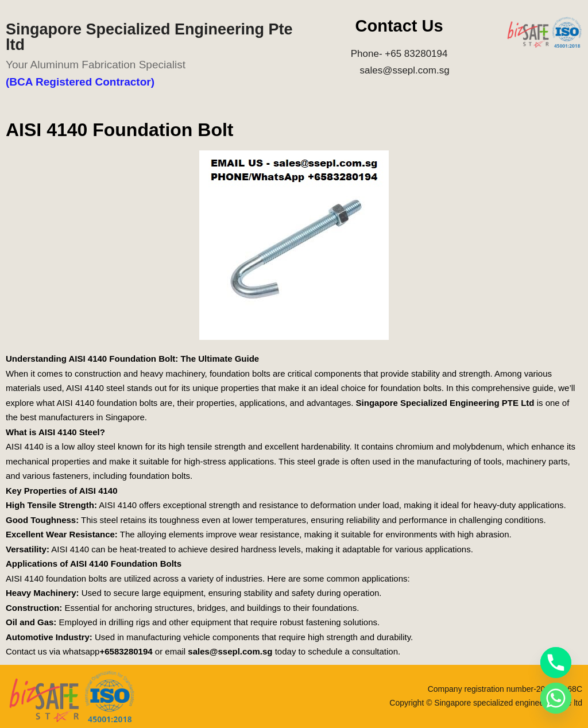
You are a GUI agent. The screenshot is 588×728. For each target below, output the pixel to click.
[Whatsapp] (556, 698)
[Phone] (556, 663)
